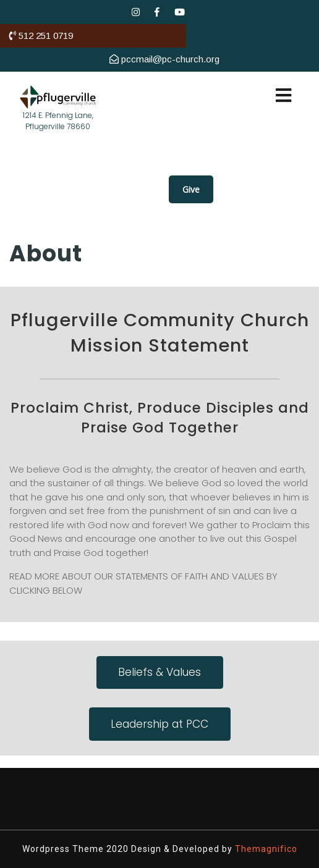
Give (191, 189)
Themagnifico (265, 849)
